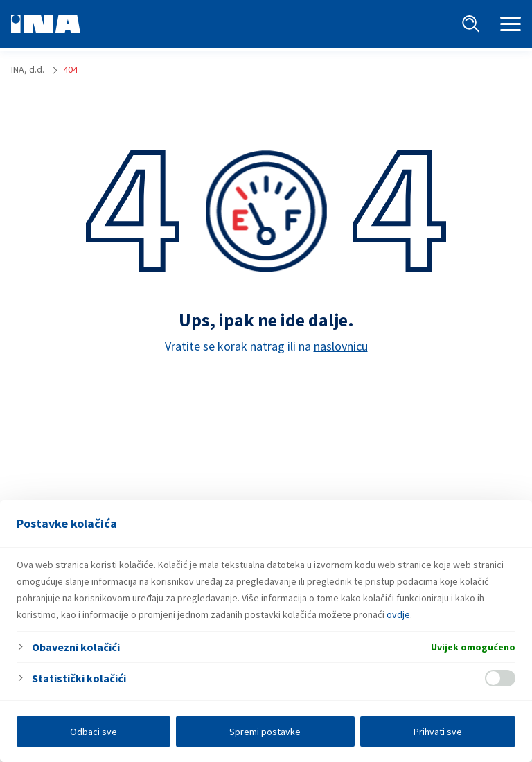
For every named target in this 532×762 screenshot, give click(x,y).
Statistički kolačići (79, 678)
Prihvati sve (438, 732)
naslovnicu (341, 346)
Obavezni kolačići (76, 647)
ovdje (398, 614)
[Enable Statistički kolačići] (500, 678)
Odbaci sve (94, 732)
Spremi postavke (265, 732)
